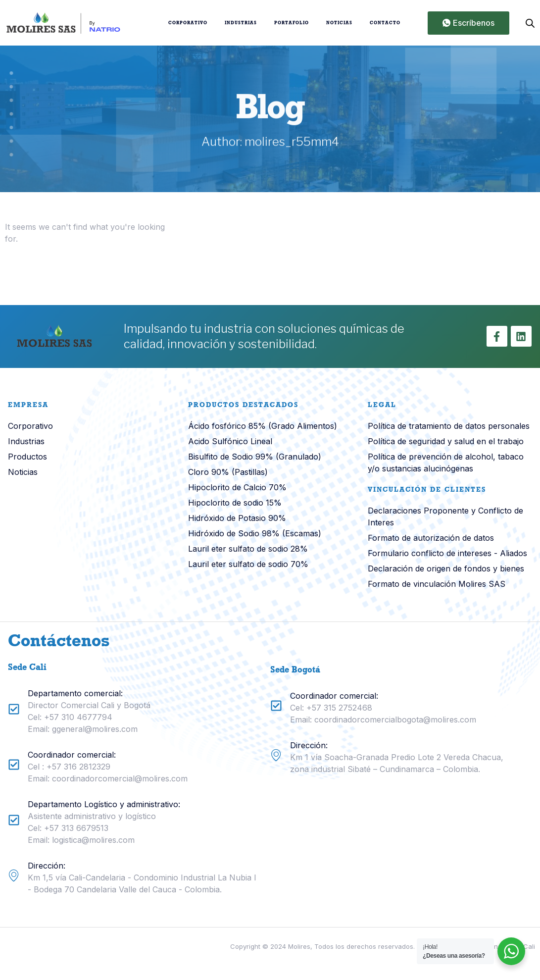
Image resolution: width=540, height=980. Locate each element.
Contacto (385, 23)
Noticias (339, 23)
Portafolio (292, 23)
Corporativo (188, 23)
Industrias (241, 23)
